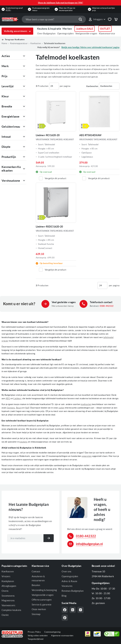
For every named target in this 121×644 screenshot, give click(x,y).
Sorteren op (92, 86)
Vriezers (6, 576)
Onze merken (39, 609)
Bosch (19, 408)
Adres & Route (69, 581)
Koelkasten (36, 43)
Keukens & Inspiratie (49, 29)
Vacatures (67, 586)
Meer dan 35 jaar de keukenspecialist (67, 9)
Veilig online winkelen (38, 636)
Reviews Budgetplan (73, 591)
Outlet (5, 615)
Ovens (5, 591)
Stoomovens (8, 596)
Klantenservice (107, 33)
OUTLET (105, 29)
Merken (67, 29)
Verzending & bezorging (44, 590)
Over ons (66, 571)
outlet (61, 408)
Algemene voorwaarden (62, 636)
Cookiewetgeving (52, 632)
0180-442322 (107, 306)
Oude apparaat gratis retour (41, 9)
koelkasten (86, 404)
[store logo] (10, 19)
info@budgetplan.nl (89, 544)
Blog (64, 596)
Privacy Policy (34, 632)
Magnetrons (8, 600)
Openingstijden (65, 33)
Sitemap (36, 614)
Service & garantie (42, 605)
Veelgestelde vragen (86, 33)
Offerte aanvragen (42, 600)
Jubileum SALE (85, 29)
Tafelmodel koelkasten (55, 43)
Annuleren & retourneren (38, 578)
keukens (23, 442)
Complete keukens (11, 610)
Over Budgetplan (46, 33)
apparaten (87, 456)
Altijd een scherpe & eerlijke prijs (103, 9)
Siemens (11, 408)
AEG (8, 398)
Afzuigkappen (9, 586)
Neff (27, 408)
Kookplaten (8, 581)
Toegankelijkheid (36, 639)
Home (4, 43)
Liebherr (17, 398)
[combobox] (54, 19)
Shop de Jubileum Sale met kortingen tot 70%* (61, 3)
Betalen (36, 585)
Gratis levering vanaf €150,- (14, 9)
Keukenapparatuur (19, 43)
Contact (36, 571)
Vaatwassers (8, 605)
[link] (97, 19)
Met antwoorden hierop (63, 306)
